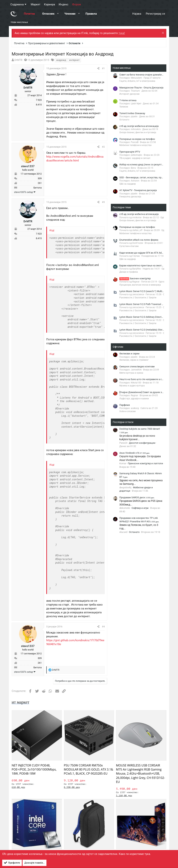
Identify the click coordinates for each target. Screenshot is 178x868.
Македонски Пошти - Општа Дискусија (141, 88)
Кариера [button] (49, 4)
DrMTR (18, 60)
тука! (122, 33)
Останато (124, 120)
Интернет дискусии (129, 94)
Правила (91, 14)
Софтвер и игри (140, 508)
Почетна (29, 14)
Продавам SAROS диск (137, 497)
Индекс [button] (64, 4)
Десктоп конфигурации (142, 443)
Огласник (48, 14)
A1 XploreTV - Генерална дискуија (138, 190)
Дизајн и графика (129, 272)
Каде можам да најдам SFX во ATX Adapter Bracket (147, 253)
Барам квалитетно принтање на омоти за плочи (147, 266)
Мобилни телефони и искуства (135, 145)
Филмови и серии (129, 354)
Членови (70, 14)
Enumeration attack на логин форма (139, 240)
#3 (103, 202)
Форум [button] (77, 4)
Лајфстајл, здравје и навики (134, 399)
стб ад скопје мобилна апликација (139, 126)
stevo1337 (28, 166)
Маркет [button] (36, 4)
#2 (103, 147)
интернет (74, 60)
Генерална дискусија (130, 197)
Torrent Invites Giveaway (132, 113)
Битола (38, 188)
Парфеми (125, 405)
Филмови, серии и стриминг (134, 360)
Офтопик (118, 347)
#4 (103, 627)
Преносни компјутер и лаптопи (145, 463)
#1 (103, 68)
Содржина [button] (17, 4)
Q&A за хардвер (128, 184)
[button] (58, 14)
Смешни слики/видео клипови (137, 366)
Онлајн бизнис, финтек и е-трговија (138, 132)
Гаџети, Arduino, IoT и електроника (137, 81)
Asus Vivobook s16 (135, 453)
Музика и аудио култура (132, 386)
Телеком (124, 107)
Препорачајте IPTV (130, 152)
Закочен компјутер (135, 278)
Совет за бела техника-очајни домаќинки (143, 75)
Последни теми (122, 207)
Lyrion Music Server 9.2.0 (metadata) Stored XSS (145, 330)
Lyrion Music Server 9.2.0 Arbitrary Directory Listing (146, 317)
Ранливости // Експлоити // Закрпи (138, 298)
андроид (61, 60)
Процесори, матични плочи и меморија (140, 285)
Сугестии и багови (129, 246)
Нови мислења (19, 22)
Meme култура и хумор (131, 373)
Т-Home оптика (128, 100)
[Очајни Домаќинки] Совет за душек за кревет (145, 392)
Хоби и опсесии (127, 411)
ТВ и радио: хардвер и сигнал (135, 158)
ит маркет (21, 702)
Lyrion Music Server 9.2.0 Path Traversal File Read (145, 304)
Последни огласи (123, 422)
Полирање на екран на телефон (137, 139)
